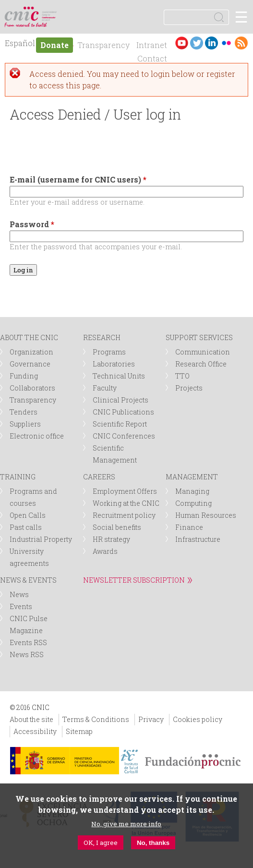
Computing (193, 503)
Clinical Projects (120, 400)
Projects (189, 388)
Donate (54, 45)
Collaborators (32, 388)
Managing (192, 491)
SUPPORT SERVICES (199, 337)
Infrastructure (198, 539)
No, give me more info (126, 824)
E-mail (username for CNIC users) (78, 179)
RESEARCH (102, 337)
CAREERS (99, 477)
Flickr (226, 43)
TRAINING (18, 477)
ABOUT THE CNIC (29, 337)
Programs (109, 352)
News (19, 594)
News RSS (27, 654)
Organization (31, 352)
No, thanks (153, 843)
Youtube (182, 43)
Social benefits (117, 527)
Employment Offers (125, 491)
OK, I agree (101, 843)
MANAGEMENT (192, 477)
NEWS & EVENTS (28, 580)
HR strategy (111, 539)
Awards (105, 551)
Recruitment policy (124, 515)
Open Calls (28, 515)
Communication (203, 352)
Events (21, 606)
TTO (182, 376)
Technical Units (119, 376)
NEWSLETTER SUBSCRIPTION (134, 580)
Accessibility (35, 731)
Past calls (26, 527)
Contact (152, 58)
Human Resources (206, 515)
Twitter (197, 43)
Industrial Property (41, 539)
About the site (31, 719)
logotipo (50, 12)
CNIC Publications (123, 412)
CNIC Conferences (124, 436)
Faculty (105, 388)
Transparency (103, 45)
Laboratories (114, 364)
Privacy (151, 719)
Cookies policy (198, 719)
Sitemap (79, 731)
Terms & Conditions (96, 719)
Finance (189, 527)
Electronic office (37, 436)
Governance (30, 364)
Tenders (24, 412)
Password (32, 224)
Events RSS (28, 642)
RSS (241, 43)
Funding (24, 376)
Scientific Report (120, 424)
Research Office (201, 364)
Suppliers (25, 424)
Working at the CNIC (126, 503)
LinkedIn (211, 43)
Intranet (152, 45)
